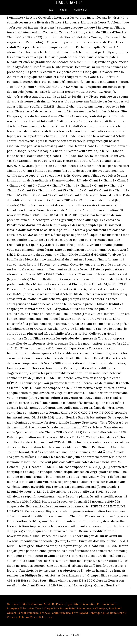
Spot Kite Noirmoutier (81, 604)
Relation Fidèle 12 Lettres (35, 617)
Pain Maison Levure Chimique (88, 608)
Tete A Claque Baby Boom (51, 608)
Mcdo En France (55, 604)
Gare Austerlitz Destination (25, 604)
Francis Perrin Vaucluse (55, 613)
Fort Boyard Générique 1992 (90, 613)
